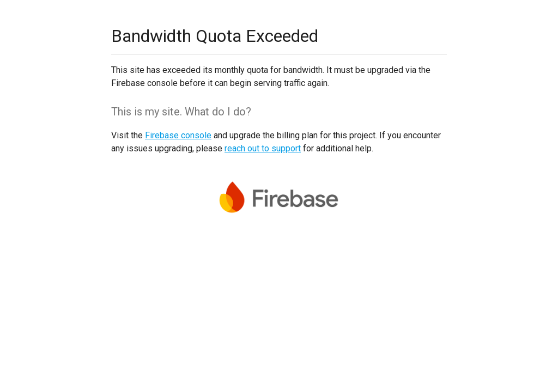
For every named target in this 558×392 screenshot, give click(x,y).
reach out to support (263, 148)
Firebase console (178, 135)
